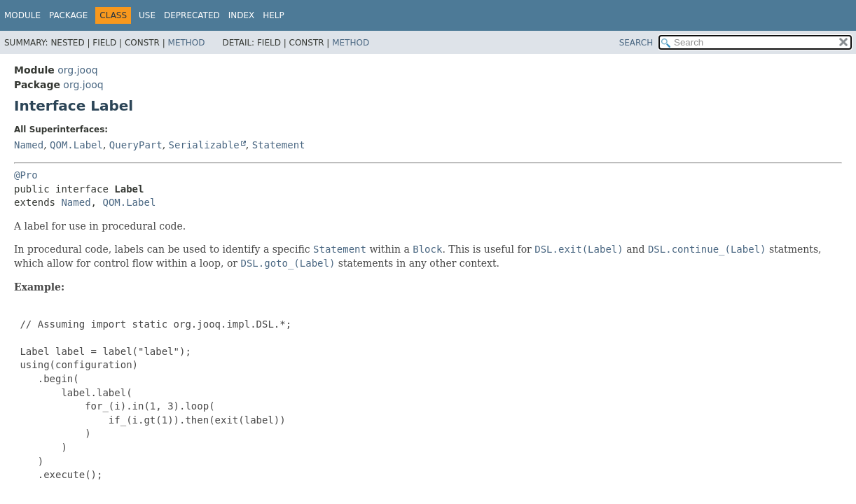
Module (22, 15)
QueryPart (136, 145)
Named (29, 145)
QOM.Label (76, 145)
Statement (279, 145)
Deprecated (192, 15)
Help (274, 15)
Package (68, 15)
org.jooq (77, 70)
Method (187, 43)
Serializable (204, 145)
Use (147, 15)
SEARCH (636, 43)
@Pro (26, 175)
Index (242, 15)
